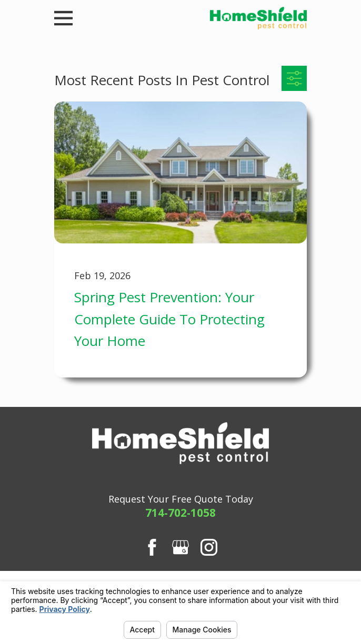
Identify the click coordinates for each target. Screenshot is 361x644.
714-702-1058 (180, 513)
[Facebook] (152, 547)
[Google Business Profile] (180, 547)
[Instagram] (209, 547)
